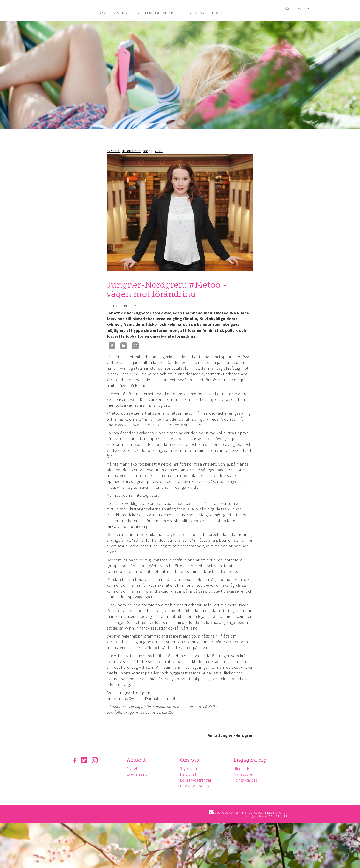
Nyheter (135, 768)
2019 (159, 151)
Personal (189, 774)
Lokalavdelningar (197, 780)
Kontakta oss (247, 780)
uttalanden (131, 151)
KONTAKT (198, 13)
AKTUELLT (177, 13)
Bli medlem (246, 768)
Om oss (191, 760)
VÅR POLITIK (128, 13)
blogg (148, 151)
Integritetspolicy (196, 786)
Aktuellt (137, 760)
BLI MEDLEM (154, 13)
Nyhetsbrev (246, 774)
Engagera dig (252, 760)
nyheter (113, 151)
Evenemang (138, 774)
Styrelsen (190, 768)
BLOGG (216, 13)
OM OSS (107, 13)
